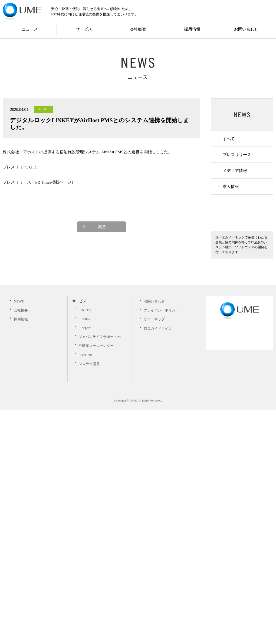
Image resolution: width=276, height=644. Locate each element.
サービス (84, 29)
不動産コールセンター (96, 580)
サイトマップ (154, 554)
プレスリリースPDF (21, 167)
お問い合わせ (246, 29)
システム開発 (89, 598)
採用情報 (192, 29)
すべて (229, 139)
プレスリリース (237, 155)
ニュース (30, 29)
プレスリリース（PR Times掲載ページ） (39, 182)
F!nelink (84, 553)
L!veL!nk (85, 589)
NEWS (19, 536)
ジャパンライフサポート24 (100, 571)
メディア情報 (235, 171)
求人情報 (231, 187)
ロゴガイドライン (158, 563)
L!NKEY (85, 544)
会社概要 (138, 29)
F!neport (85, 562)
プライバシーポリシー (161, 545)
